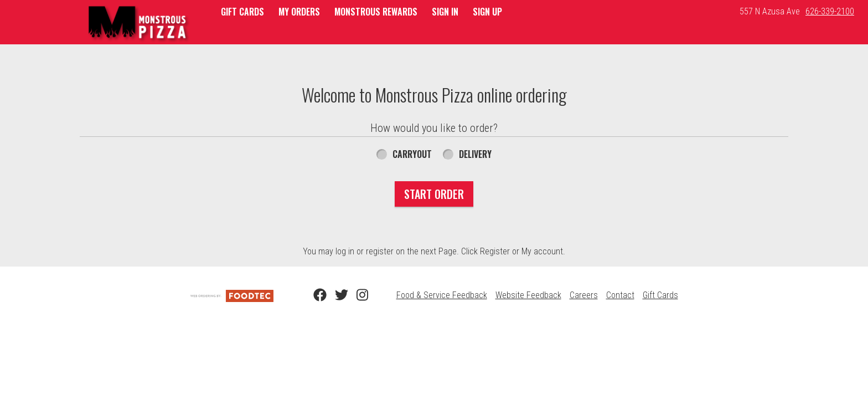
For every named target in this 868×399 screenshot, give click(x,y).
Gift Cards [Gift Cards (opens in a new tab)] (660, 295)
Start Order (434, 194)
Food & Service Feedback (442, 295)
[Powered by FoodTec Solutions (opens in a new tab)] (232, 295)
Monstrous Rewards (376, 12)
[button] (138, 23)
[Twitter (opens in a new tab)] (335, 295)
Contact (620, 295)
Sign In (445, 12)
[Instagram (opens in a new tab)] (356, 295)
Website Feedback (528, 295)
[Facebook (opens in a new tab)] (313, 295)
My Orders (299, 12)
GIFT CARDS (242, 12)
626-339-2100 (830, 11)
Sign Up (487, 12)
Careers (584, 295)
